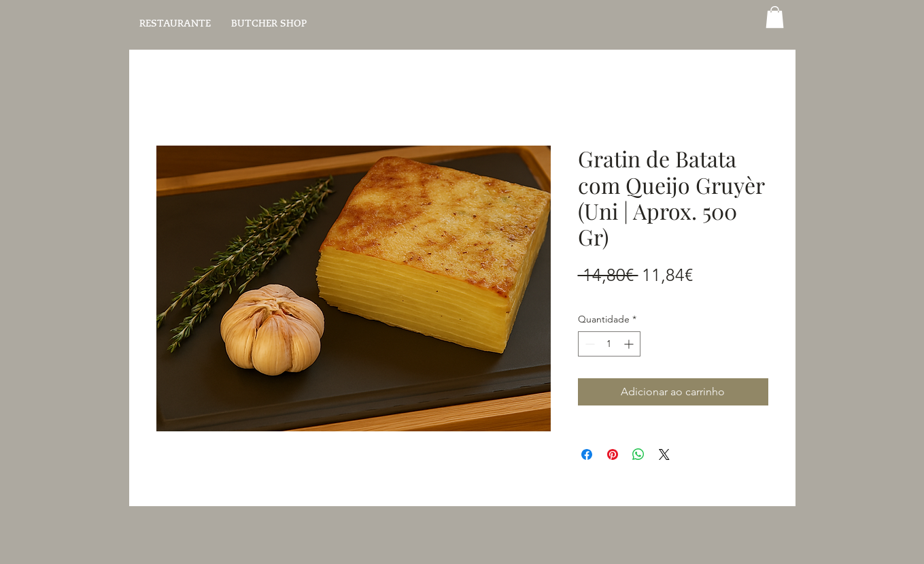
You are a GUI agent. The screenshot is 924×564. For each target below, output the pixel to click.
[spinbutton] (609, 344)
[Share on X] (664, 454)
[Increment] (630, 344)
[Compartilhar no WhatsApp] (638, 454)
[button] (775, 17)
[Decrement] (588, 344)
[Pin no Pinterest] (613, 454)
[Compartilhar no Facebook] (587, 454)
